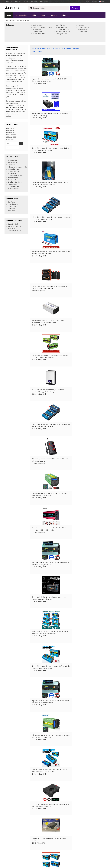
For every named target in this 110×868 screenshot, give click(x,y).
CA (52, 852)
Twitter (18, 1)
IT (46, 852)
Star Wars (12, 198)
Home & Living (22, 15)
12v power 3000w (43, 27)
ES (43, 852)
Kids (35, 15)
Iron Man (11, 206)
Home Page (34, 839)
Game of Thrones (14, 222)
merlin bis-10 (60, 25)
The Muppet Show (15, 226)
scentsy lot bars (61, 34)
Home (9, 15)
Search (75, 8)
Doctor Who (13, 224)
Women (54, 15)
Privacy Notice (20, 852)
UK (34, 852)
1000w (63, 31)
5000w (61, 27)
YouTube (9, 1)
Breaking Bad (13, 220)
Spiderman (12, 202)
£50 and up (10, 139)
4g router (82, 25)
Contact (88, 1)
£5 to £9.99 (10, 131)
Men (44, 15)
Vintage (66, 15)
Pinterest (35, 1)
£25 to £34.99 (11, 135)
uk (102, 1)
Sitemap (95, 1)
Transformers (13, 200)
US (49, 852)
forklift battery (83, 29)
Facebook (26, 1)
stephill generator (84, 27)
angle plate (37, 29)
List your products (37, 841)
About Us (34, 835)
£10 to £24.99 (11, 133)
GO (23, 143)
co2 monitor (37, 25)
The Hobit (12, 204)
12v (83, 31)
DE (40, 852)
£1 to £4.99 (10, 128)
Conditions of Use (10, 852)
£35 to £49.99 (11, 137)
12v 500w (62, 29)
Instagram (44, 1)
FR (37, 852)
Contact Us (34, 837)
